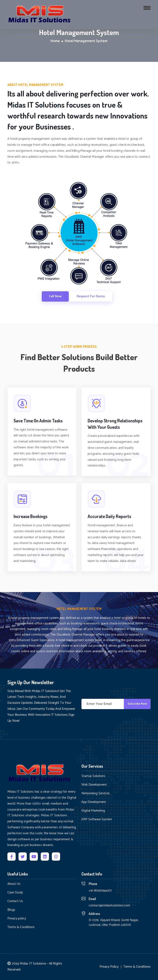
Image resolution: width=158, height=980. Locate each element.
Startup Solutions (93, 776)
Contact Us (15, 901)
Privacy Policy (109, 967)
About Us (14, 884)
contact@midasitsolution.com (109, 905)
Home (55, 41)
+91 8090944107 (100, 891)
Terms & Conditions (21, 927)
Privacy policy (17, 919)
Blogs (11, 910)
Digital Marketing (93, 811)
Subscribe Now (137, 704)
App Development (94, 802)
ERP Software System (97, 819)
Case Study (15, 893)
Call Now (55, 296)
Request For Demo (91, 296)
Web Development (94, 785)
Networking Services (96, 793)
